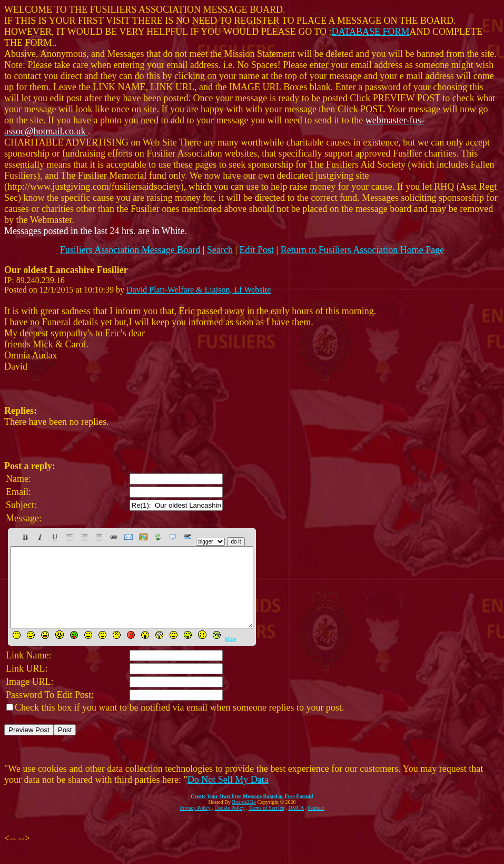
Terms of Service (266, 824)
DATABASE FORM (371, 32)
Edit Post (257, 250)
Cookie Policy (230, 824)
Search (220, 250)
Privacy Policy (195, 824)
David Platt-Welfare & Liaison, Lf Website (199, 290)
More (231, 655)
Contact (316, 824)
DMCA (296, 824)
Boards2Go (244, 818)
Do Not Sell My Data (228, 795)
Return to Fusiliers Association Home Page (362, 250)
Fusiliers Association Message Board (130, 250)
